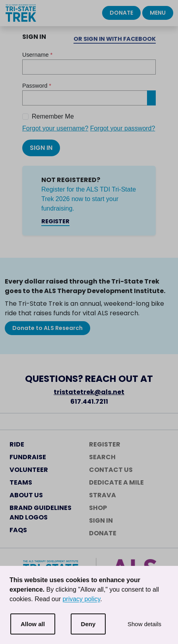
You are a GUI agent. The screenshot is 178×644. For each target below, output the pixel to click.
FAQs (18, 530)
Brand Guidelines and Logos (41, 513)
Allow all (33, 624)
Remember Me (53, 116)
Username (37, 55)
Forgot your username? (55, 128)
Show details (144, 624)
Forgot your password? (123, 128)
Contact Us (111, 470)
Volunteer (29, 470)
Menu (158, 13)
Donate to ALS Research (47, 328)
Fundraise (28, 457)
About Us (26, 495)
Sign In (41, 148)
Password (37, 86)
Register (55, 221)
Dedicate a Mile (116, 482)
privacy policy (81, 599)
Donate (121, 13)
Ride (17, 444)
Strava (103, 495)
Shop (98, 508)
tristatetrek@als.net (89, 392)
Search (102, 457)
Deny (88, 624)
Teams (21, 482)
